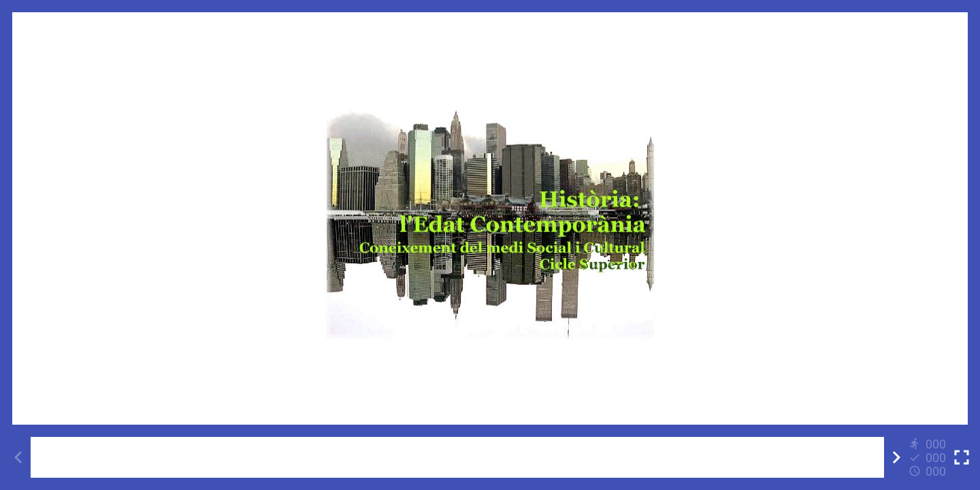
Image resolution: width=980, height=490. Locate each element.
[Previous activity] (18, 457)
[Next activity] (896, 457)
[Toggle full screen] (962, 457)
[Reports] (929, 457)
